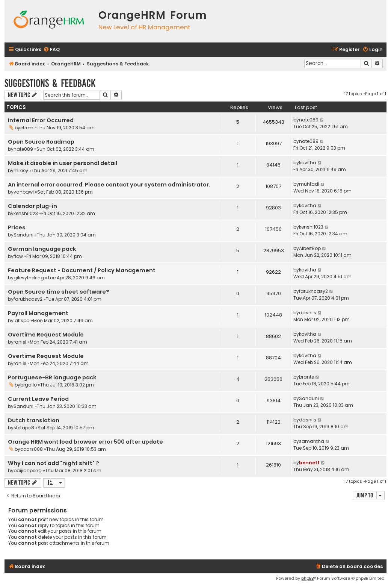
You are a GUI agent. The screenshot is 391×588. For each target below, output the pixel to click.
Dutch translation (34, 420)
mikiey (21, 170)
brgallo (29, 385)
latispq (22, 321)
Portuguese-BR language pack (52, 377)
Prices (17, 227)
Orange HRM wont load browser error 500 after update (85, 442)
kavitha (308, 163)
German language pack (42, 249)
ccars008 (32, 449)
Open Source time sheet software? (59, 292)
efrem (27, 128)
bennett (309, 463)
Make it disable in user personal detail (63, 163)
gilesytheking (29, 278)
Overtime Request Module (46, 335)
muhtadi (309, 184)
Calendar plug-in (32, 206)
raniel (20, 342)
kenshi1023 (26, 213)
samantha (312, 441)
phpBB (307, 578)
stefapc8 (24, 428)
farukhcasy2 (28, 299)
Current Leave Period (38, 399)
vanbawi (24, 192)
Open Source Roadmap (41, 142)
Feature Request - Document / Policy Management (82, 270)
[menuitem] (51, 50)
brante (306, 377)
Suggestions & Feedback (50, 83)
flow (18, 256)
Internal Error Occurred (41, 120)
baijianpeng (28, 471)
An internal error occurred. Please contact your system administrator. (109, 185)
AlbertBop (310, 248)
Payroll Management (38, 313)
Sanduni (23, 235)
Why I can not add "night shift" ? (54, 463)
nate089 (309, 120)
